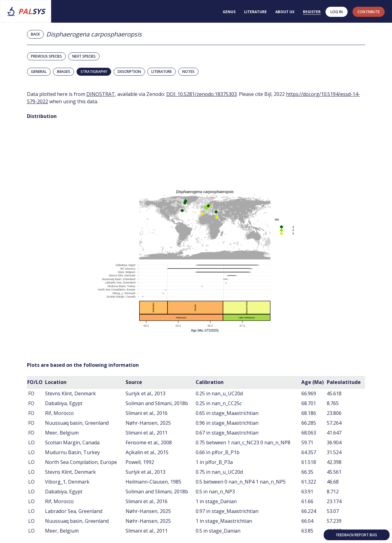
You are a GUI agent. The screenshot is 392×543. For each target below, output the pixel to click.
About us (285, 12)
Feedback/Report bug (357, 535)
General (39, 72)
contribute (369, 12)
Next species (84, 56)
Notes (188, 72)
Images (64, 72)
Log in (337, 12)
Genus (229, 12)
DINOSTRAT (101, 94)
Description (129, 72)
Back (35, 34)
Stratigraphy (94, 72)
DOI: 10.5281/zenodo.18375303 (202, 94)
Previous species (46, 56)
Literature (255, 12)
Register (312, 12)
